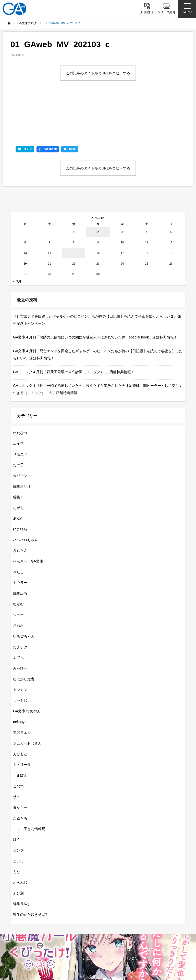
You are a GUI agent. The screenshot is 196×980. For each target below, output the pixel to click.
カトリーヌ (22, 727)
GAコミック (96, 921)
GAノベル (67, 921)
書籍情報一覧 (56, 912)
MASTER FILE (124, 947)
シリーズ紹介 (89, 912)
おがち (18, 470)
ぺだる (18, 534)
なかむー (20, 566)
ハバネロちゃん (26, 502)
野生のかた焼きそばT (30, 877)
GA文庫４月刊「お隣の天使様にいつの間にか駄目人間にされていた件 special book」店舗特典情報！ (95, 299)
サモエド (20, 416)
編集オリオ (22, 449)
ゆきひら (20, 491)
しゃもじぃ (22, 663)
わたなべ (20, 395)
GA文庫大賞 (155, 912)
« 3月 (17, 243)
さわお (18, 588)
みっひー (20, 631)
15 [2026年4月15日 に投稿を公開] (74, 215)
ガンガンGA (127, 921)
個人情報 (154, 947)
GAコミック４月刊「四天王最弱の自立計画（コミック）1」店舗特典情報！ (74, 334)
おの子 (18, 427)
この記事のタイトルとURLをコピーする (98, 73)
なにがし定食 (24, 641)
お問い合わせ (92, 956)
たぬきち (20, 780)
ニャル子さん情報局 (29, 791)
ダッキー (20, 770)
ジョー (18, 577)
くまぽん (20, 738)
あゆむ (18, 481)
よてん (18, 620)
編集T (18, 459)
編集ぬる (20, 556)
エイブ (18, 406)
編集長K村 (21, 866)
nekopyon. (21, 684)
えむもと (20, 716)
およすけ (20, 609)
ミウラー (20, 545)
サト (17, 759)
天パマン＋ (22, 438)
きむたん (20, 513)
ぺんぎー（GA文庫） (30, 524)
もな (17, 834)
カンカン (20, 652)
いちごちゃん (24, 598)
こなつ (18, 748)
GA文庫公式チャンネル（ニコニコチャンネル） (62, 947)
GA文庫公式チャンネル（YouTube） (113, 939)
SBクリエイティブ (57, 939)
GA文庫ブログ (122, 912)
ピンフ (18, 813)
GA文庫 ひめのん (27, 673)
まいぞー (20, 823)
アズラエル (22, 695)
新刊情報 (27, 912)
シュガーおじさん (27, 705)
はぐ (17, 802)
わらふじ (20, 845)
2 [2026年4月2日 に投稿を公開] (98, 194)
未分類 (18, 855)
